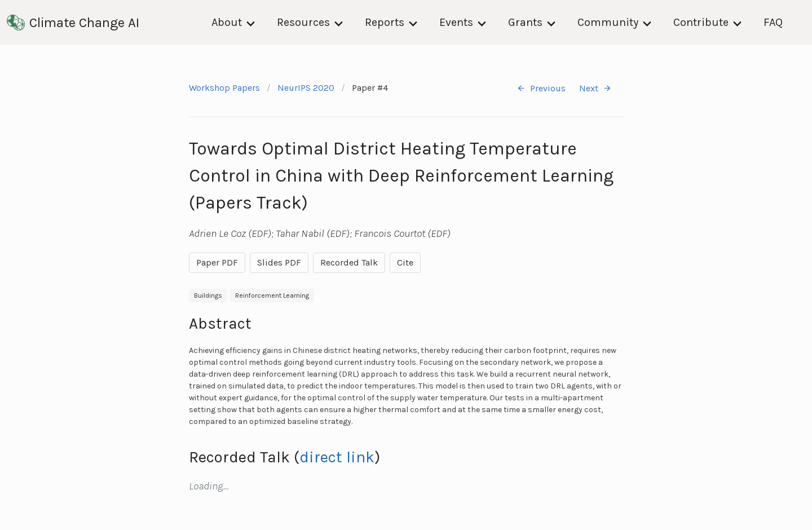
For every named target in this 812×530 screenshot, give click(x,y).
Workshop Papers (224, 88)
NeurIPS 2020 (306, 88)
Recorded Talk (349, 262)
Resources (303, 22)
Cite (405, 262)
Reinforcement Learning (272, 295)
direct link (337, 457)
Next (595, 88)
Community (608, 22)
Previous (541, 88)
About (227, 22)
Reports (385, 22)
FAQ (773, 22)
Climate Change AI (73, 23)
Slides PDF (279, 262)
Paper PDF (217, 262)
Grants (525, 22)
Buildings (208, 295)
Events (456, 22)
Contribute (701, 22)
